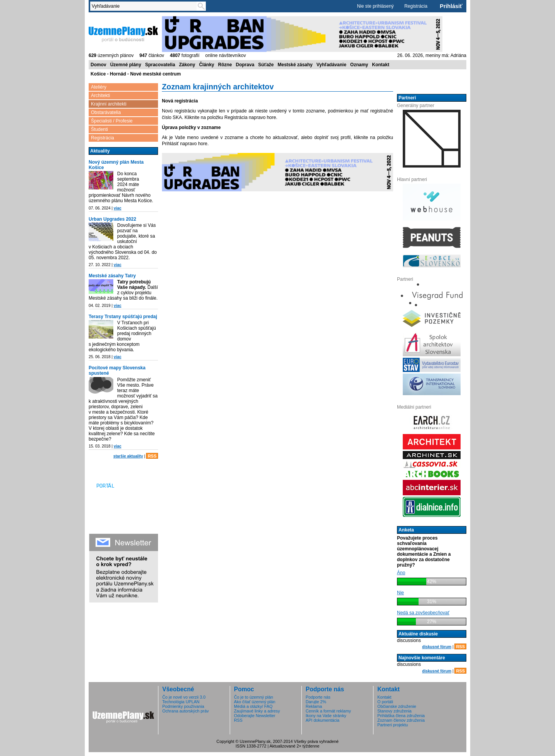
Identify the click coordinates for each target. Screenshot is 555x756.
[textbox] (145, 6)
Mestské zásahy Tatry (112, 276)
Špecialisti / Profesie (112, 121)
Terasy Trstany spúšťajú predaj (123, 317)
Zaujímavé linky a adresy (257, 711)
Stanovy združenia (394, 711)
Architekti (100, 96)
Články (206, 65)
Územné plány (126, 65)
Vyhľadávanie (331, 65)
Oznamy (359, 65)
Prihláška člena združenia (401, 716)
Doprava (245, 65)
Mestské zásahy (295, 65)
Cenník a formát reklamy (328, 711)
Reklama (314, 706)
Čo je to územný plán (253, 697)
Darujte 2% (316, 702)
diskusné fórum (437, 647)
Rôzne (225, 65)
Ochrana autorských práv (186, 711)
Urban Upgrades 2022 (112, 219)
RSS (152, 456)
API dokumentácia (323, 720)
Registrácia (416, 6)
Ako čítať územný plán (255, 702)
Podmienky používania (183, 706)
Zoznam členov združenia (401, 720)
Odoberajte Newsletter (255, 716)
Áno (401, 573)
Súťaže (266, 65)
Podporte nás (318, 697)
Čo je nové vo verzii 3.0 (184, 697)
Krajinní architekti (109, 104)
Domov (98, 65)
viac (118, 208)
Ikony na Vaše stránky (326, 716)
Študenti (99, 129)
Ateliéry (99, 87)
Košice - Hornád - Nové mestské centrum (136, 74)
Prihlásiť (451, 6)
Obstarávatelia (106, 112)
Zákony (187, 65)
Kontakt (381, 65)
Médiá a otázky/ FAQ (253, 706)
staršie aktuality (128, 456)
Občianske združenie (397, 706)
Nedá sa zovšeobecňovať (423, 613)
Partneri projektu (393, 725)
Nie (400, 593)
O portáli (385, 702)
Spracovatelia (160, 65)
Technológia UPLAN (181, 702)
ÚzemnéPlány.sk (123, 34)
